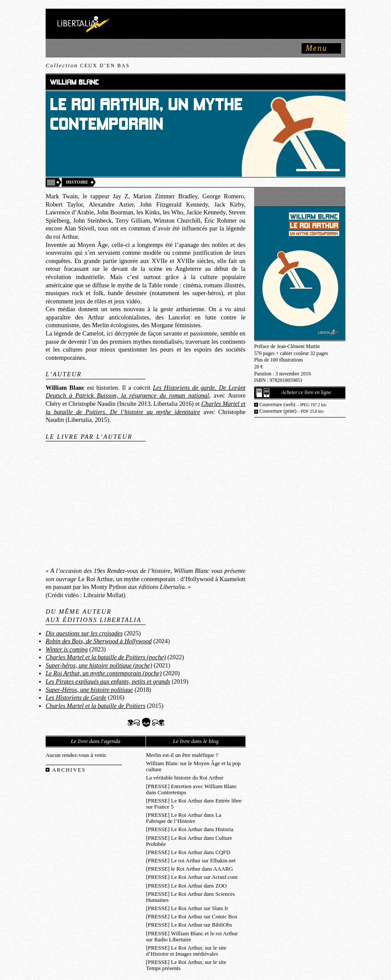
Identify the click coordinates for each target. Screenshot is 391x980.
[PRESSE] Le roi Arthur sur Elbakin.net (191, 861)
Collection (88, 65)
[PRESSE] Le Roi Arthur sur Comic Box (192, 917)
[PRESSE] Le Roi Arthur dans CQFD (188, 852)
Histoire (77, 182)
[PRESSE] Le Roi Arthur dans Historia (190, 829)
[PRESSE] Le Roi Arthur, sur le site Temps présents (186, 965)
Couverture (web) (293, 405)
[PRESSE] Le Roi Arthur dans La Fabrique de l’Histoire (184, 818)
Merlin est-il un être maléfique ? (182, 755)
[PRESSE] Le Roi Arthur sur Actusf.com (192, 877)
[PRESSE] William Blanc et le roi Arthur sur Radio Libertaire (192, 937)
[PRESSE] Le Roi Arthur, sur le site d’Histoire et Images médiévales (186, 951)
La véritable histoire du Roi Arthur (185, 778)
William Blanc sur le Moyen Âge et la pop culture (193, 766)
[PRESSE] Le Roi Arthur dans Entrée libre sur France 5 (194, 804)
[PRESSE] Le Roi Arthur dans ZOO (186, 886)
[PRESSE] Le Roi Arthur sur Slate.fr (187, 908)
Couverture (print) (292, 411)
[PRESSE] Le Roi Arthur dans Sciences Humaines (191, 897)
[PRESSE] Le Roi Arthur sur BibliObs (189, 925)
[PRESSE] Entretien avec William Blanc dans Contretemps (191, 789)
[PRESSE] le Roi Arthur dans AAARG (189, 869)
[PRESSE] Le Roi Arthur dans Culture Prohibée (189, 841)
